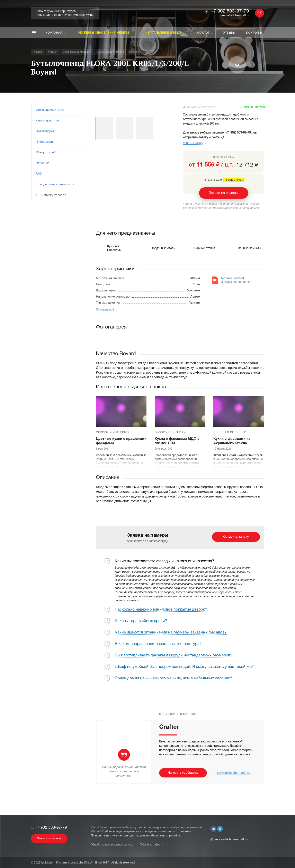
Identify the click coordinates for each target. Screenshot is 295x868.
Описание (42, 163)
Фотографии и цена (50, 110)
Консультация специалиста (55, 185)
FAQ (39, 174)
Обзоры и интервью (112, 433)
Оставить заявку (236, 537)
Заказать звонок (49, 839)
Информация (45, 142)
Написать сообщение (183, 773)
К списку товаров (53, 195)
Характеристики (47, 121)
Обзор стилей (46, 153)
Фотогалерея (45, 131)
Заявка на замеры (224, 193)
